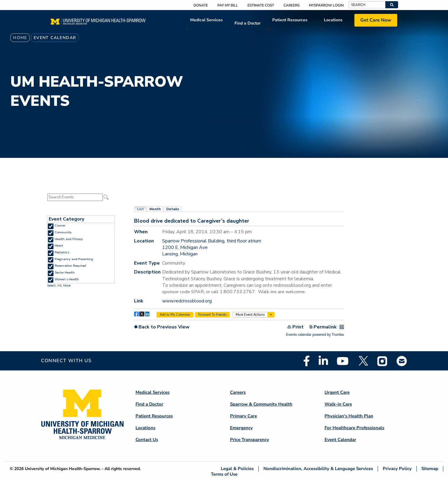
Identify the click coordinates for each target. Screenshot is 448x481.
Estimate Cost (261, 5)
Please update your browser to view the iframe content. (81, 197)
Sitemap (430, 469)
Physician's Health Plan (349, 416)
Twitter (363, 361)
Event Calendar (340, 440)
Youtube (343, 361)
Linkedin (323, 361)
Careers (291, 5)
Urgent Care (337, 392)
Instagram (382, 361)
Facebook (307, 361)
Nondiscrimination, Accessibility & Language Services (318, 469)
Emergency (241, 428)
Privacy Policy (397, 469)
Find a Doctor (247, 23)
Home (20, 38)
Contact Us (147, 440)
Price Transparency (250, 440)
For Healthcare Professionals (354, 428)
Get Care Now (376, 20)
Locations (333, 20)
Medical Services (206, 20)
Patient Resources (290, 20)
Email (402, 361)
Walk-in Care (338, 404)
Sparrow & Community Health (261, 404)
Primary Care (243, 416)
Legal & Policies (237, 469)
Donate (201, 5)
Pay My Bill (228, 5)
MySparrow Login (326, 5)
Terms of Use (224, 474)
